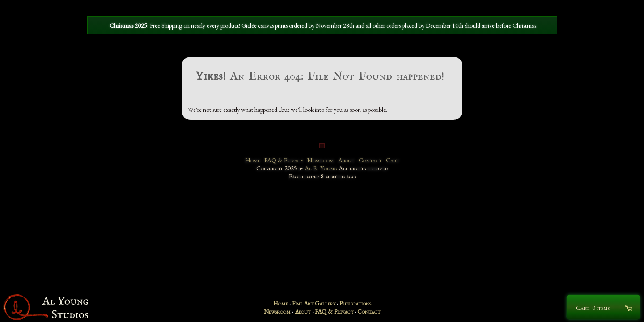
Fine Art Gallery (314, 303)
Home (253, 160)
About (346, 160)
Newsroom (321, 160)
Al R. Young (321, 168)
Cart (393, 160)
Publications (355, 303)
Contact (370, 160)
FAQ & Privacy (284, 160)
